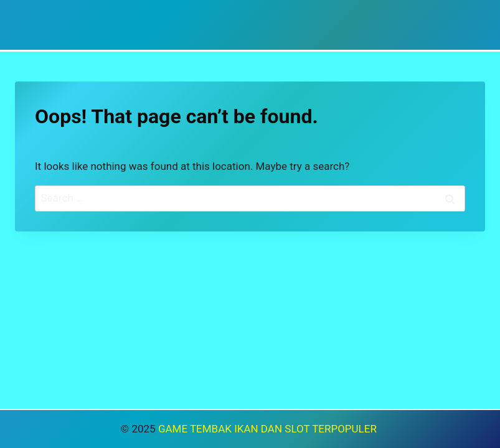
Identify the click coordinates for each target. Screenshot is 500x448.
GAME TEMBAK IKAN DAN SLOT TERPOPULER (269, 429)
